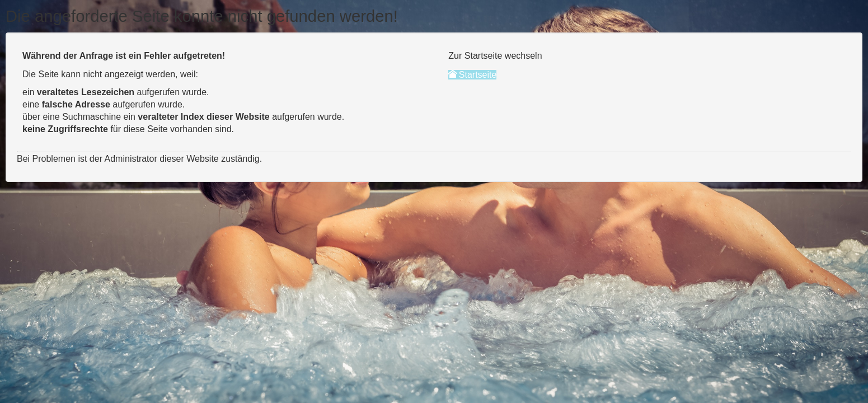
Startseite (472, 75)
